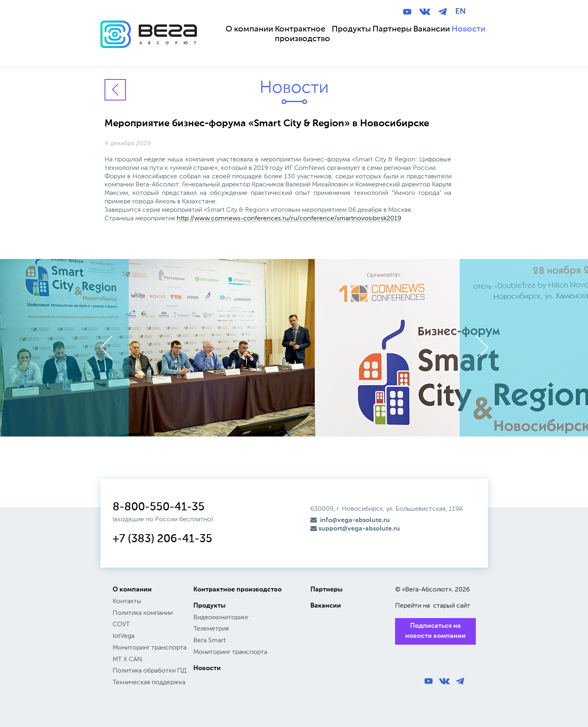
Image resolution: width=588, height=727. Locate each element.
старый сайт (452, 606)
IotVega (123, 636)
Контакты (127, 602)
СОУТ (121, 625)
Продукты (209, 606)
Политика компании (143, 613)
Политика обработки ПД (150, 671)
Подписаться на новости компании (435, 631)
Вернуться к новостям (115, 90)
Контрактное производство (238, 590)
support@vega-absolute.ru (355, 529)
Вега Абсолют (149, 42)
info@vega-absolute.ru (350, 520)
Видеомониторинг (221, 618)
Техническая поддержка (149, 683)
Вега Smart (209, 641)
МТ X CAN (127, 660)
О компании (132, 590)
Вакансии (326, 606)
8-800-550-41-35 (159, 507)
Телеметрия (211, 629)
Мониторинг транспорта (150, 648)
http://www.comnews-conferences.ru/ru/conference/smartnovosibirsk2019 (289, 219)
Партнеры (326, 590)
